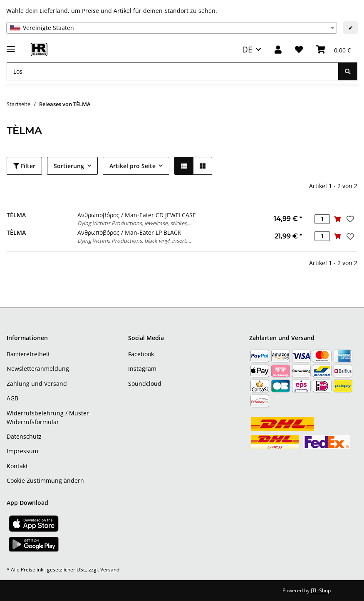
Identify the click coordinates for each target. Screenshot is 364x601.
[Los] (173, 71)
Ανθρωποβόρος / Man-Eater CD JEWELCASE (137, 215)
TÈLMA (16, 215)
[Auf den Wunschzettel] (349, 219)
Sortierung (69, 166)
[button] (278, 50)
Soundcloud (145, 384)
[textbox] (172, 28)
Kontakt (17, 466)
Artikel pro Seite (132, 166)
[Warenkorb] (333, 50)
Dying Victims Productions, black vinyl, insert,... (134, 241)
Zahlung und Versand (37, 384)
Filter (24, 166)
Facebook (141, 354)
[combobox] (172, 28)
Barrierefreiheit (28, 354)
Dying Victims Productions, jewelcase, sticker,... (134, 223)
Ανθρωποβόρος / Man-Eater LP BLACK (129, 232)
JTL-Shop (321, 590)
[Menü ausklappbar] (11, 46)
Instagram (142, 369)
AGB (12, 398)
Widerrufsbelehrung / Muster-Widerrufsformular (49, 417)
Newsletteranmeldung (38, 369)
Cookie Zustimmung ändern (45, 481)
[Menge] (322, 219)
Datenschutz (24, 436)
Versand (110, 570)
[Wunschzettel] (299, 50)
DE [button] (247, 49)
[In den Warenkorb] (338, 219)
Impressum (22, 451)
